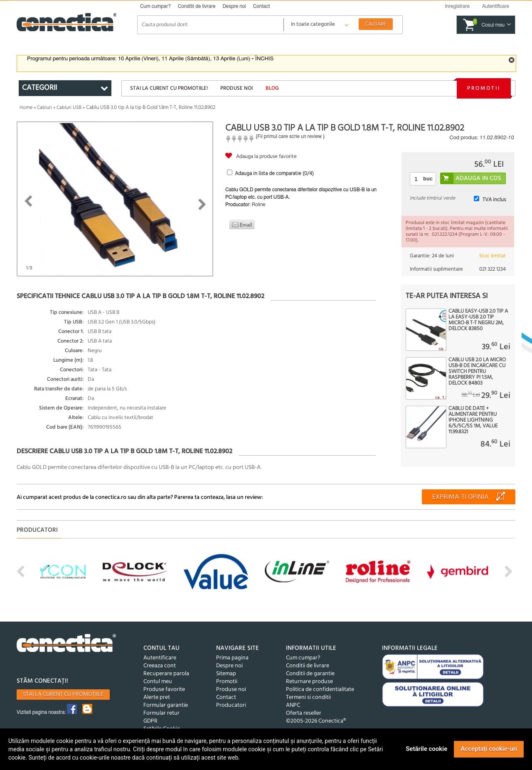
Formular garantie (166, 705)
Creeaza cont (160, 666)
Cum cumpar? (155, 6)
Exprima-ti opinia (460, 497)
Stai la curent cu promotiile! (169, 88)
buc (428, 179)
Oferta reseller (304, 713)
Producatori (231, 705)
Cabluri (44, 108)
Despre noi (234, 6)
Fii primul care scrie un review (289, 136)
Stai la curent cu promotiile (63, 695)
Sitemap (226, 674)
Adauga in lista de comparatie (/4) (274, 174)
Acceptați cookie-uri (489, 749)
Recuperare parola (166, 674)
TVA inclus (494, 200)
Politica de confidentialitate (320, 690)
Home (26, 108)
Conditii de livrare (197, 6)
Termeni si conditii (308, 697)
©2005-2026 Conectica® (316, 721)
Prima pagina (232, 658)
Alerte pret (157, 697)
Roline (259, 205)
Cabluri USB (69, 108)
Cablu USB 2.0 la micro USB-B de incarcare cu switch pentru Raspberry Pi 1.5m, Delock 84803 (477, 372)
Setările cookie (426, 749)
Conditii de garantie (310, 674)
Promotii (484, 88)
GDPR (150, 721)
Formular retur (161, 713)
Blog (272, 88)
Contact (262, 6)
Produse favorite (164, 690)
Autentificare (160, 658)
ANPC (293, 705)
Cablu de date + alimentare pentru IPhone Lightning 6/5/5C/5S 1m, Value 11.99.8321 (473, 420)
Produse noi (236, 88)
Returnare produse (309, 682)
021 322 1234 (493, 269)
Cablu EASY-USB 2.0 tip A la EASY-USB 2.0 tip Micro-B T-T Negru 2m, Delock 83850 (478, 320)
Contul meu (158, 682)
